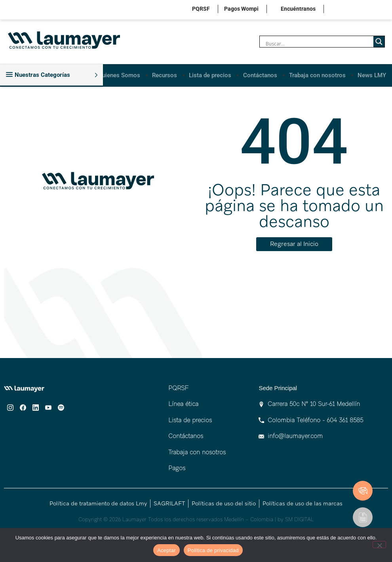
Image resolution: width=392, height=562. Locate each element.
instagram (338, 10)
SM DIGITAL (300, 519)
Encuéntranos (298, 9)
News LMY (372, 74)
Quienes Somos (119, 74)
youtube (375, 10)
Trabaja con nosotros (317, 74)
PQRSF (201, 9)
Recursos (165, 74)
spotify (387, 10)
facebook (350, 10)
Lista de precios (210, 74)
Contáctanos (260, 74)
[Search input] (319, 44)
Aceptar (167, 550)
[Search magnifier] (379, 42)
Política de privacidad (213, 550)
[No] (379, 545)
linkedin (363, 10)
